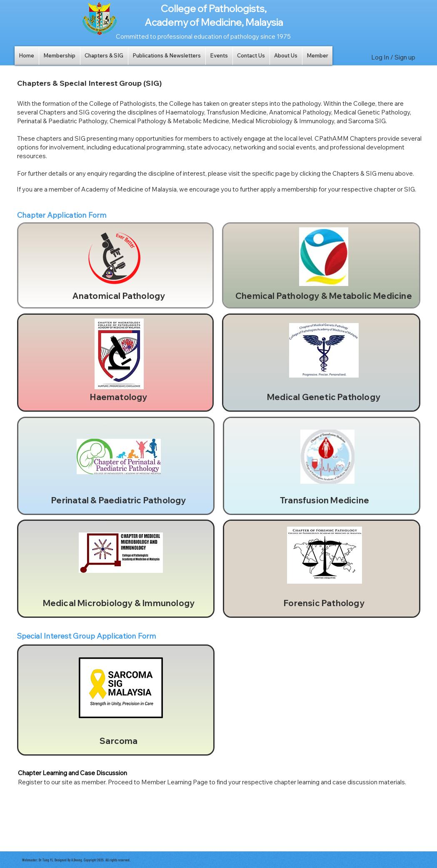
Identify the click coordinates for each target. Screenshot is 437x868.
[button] (60, 56)
